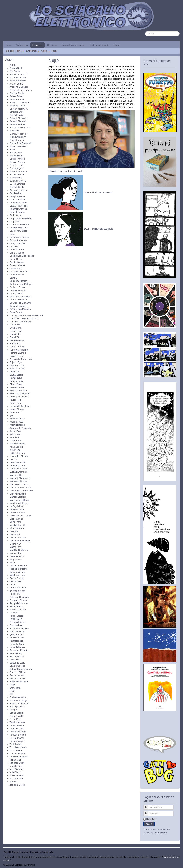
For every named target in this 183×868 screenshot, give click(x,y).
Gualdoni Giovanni (19, 397)
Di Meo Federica (18, 306)
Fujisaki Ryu (16, 362)
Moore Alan (15, 544)
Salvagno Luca (17, 663)
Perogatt (14, 613)
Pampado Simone (19, 600)
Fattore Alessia (17, 340)
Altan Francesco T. (19, 74)
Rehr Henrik (16, 653)
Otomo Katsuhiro (18, 588)
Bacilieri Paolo (17, 93)
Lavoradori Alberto (19, 456)
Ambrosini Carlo (18, 77)
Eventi (117, 45)
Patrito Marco (16, 606)
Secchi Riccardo (18, 678)
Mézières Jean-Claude (21, 516)
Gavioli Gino (16, 378)
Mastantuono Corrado (21, 487)
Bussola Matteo (17, 184)
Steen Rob (15, 719)
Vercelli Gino (16, 766)
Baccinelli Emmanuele (21, 90)
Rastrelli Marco (17, 647)
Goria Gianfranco (18, 390)
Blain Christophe (18, 137)
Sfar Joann (15, 688)
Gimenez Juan (17, 381)
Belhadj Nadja (17, 115)
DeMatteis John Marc (20, 297)
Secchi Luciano (17, 675)
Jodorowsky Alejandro (21, 428)
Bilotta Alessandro (19, 134)
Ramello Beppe (17, 644)
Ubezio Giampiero (19, 757)
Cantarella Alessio (19, 206)
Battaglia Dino (17, 112)
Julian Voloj (15, 431)
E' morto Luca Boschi (20, 322)
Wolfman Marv (17, 779)
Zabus (13, 782)
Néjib (12, 563)
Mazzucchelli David (19, 500)
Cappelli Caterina (18, 209)
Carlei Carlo (16, 215)
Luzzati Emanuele (19, 472)
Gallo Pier (15, 372)
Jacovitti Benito (17, 425)
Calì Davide (15, 193)
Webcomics (22, 45)
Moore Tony (15, 547)
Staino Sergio (16, 713)
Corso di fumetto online (73, 45)
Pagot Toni (15, 594)
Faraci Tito (15, 334)
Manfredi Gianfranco (20, 478)
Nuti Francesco (17, 575)
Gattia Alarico (16, 375)
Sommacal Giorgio (19, 700)
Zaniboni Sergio (17, 785)
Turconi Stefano (17, 754)
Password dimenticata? (155, 833)
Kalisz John (15, 434)
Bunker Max (16, 178)
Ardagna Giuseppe (19, 87)
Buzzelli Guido (17, 187)
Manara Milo (16, 475)
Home (9, 45)
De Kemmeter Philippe (21, 284)
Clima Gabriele (17, 253)
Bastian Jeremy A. (19, 109)
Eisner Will (15, 325)
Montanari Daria (18, 538)
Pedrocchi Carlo (18, 610)
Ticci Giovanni (17, 738)
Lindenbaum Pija (18, 462)
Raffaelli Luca (16, 641)
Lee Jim (14, 459)
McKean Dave (17, 509)
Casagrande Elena (19, 228)
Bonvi (12, 149)
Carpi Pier (15, 221)
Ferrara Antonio (17, 347)
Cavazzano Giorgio (19, 237)
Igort (12, 415)
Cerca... (145, 31)
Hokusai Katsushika (19, 406)
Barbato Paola (17, 99)
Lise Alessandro (18, 466)
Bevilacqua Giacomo (20, 128)
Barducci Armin (17, 106)
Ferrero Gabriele (18, 353)
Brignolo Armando (19, 171)
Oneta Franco (17, 578)
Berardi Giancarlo (18, 118)
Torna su (175, 865)
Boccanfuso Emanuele (21, 143)
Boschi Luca (16, 153)
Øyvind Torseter (17, 591)
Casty (12, 234)
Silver (12, 691)
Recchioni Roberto (19, 650)
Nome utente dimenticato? (157, 829)
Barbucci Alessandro (20, 103)
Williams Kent (16, 775)
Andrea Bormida (18, 81)
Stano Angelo (16, 716)
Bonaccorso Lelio (18, 146)
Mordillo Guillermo (19, 550)
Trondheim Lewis (18, 747)
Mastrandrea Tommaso (21, 491)
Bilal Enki (14, 131)
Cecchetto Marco (18, 240)
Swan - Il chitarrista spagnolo (98, 229)
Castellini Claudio (18, 231)
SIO (11, 694)
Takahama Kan (17, 722)
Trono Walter (16, 750)
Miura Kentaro (17, 528)
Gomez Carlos (17, 387)
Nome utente (147, 806)
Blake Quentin (17, 140)
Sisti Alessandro (18, 697)
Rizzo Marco (16, 660)
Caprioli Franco (17, 212)
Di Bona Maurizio (18, 300)
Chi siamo (52, 45)
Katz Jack (14, 437)
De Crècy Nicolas (18, 281)
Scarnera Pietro (17, 666)
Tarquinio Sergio (18, 732)
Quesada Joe (16, 635)
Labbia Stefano (17, 453)
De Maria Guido (17, 290)
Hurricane (14, 412)
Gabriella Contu (17, 369)
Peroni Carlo (16, 619)
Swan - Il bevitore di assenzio (99, 192)
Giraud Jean (16, 384)
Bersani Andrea (17, 124)
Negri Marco (16, 559)
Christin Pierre (17, 250)
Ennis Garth (16, 328)
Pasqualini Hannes (19, 603)
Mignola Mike (16, 519)
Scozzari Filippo (18, 672)
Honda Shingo (17, 409)
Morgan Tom (16, 553)
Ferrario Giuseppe (19, 350)
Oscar (13, 584)
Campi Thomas (17, 196)
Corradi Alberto (17, 265)
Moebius (14, 531)
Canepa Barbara (18, 200)
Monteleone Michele (20, 541)
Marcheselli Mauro (19, 484)
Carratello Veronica (19, 225)
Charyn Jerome (17, 243)
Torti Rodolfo (16, 744)
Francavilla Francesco (21, 359)
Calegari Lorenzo (18, 190)
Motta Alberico (17, 556)
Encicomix (37, 45)
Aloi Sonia (15, 71)
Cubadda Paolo (17, 275)
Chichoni (14, 246)
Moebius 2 (15, 534)
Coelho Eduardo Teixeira (22, 256)
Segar (13, 685)
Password (147, 812)
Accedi (149, 824)
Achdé (13, 65)
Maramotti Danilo (18, 481)
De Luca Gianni (17, 287)
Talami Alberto (17, 725)
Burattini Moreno (18, 181)
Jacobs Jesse (16, 422)
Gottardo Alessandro (20, 394)
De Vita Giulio (16, 293)
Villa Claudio (16, 772)
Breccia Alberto (17, 162)
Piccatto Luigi (16, 625)
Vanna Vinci (15, 760)
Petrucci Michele (18, 622)
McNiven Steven (18, 513)
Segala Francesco (19, 682)
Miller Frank (15, 522)
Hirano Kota (16, 403)
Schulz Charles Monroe (21, 669)
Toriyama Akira (17, 741)
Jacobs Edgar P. (18, 419)
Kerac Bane (15, 441)
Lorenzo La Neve (18, 469)
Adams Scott (16, 68)
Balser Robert (16, 96)
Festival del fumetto (99, 45)
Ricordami (151, 819)
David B (14, 278)
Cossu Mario (16, 268)
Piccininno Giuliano (19, 628)
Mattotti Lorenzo (18, 497)
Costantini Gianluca (19, 272)
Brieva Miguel (16, 168)
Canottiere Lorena (19, 203)
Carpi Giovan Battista (20, 218)
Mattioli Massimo (18, 494)
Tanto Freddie (17, 728)
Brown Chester (17, 174)
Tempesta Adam (18, 735)
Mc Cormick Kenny (19, 503)
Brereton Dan (16, 165)
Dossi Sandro (16, 312)
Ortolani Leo (16, 581)
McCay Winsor (17, 506)
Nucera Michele (17, 572)
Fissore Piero (16, 356)
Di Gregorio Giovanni (20, 303)
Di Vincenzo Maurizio (20, 309)
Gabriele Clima (17, 365)
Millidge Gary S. (18, 525)
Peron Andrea (17, 616)
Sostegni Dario (17, 707)
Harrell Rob (15, 400)
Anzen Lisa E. (17, 84)
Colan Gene (16, 259)
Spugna (13, 710)
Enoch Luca (16, 331)
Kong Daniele (16, 447)
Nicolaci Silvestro (18, 566)
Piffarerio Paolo (17, 631)
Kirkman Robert (17, 444)
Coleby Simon (17, 262)
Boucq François (17, 159)
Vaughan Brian (17, 763)
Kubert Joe (15, 450)
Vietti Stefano (16, 769)
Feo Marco (15, 343)
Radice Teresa (17, 638)
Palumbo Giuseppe (19, 597)
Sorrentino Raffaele (19, 703)
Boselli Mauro (16, 156)
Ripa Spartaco (17, 656)
